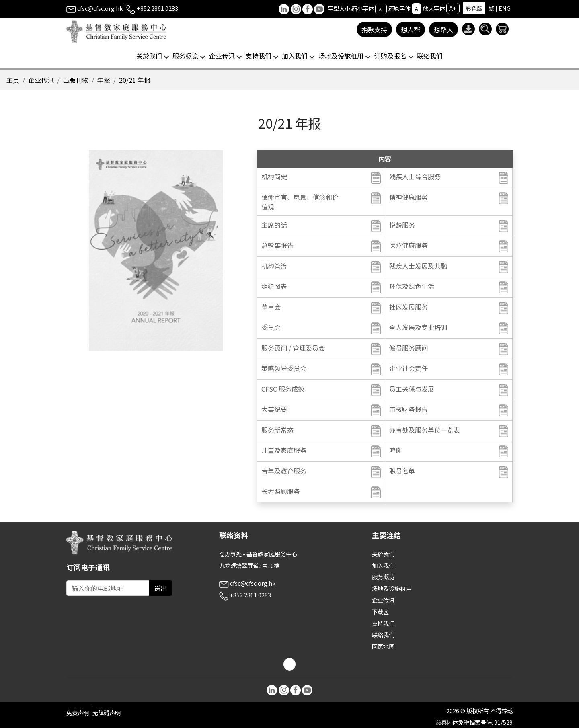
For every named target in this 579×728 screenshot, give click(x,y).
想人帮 (411, 29)
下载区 (380, 612)
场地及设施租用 (392, 588)
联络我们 (430, 56)
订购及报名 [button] (390, 56)
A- (381, 9)
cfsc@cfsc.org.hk (94, 8)
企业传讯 (41, 80)
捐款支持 (374, 29)
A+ (453, 8)
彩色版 (474, 8)
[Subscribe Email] (108, 588)
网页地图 (383, 646)
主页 (13, 80)
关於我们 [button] (149, 56)
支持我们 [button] (259, 56)
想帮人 (443, 29)
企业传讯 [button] (222, 56)
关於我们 (383, 554)
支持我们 (383, 623)
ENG (505, 8)
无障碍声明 (107, 713)
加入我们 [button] (295, 56)
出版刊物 (76, 80)
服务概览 (383, 577)
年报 (104, 80)
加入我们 (383, 565)
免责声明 (78, 713)
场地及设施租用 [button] (341, 56)
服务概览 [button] (185, 56)
